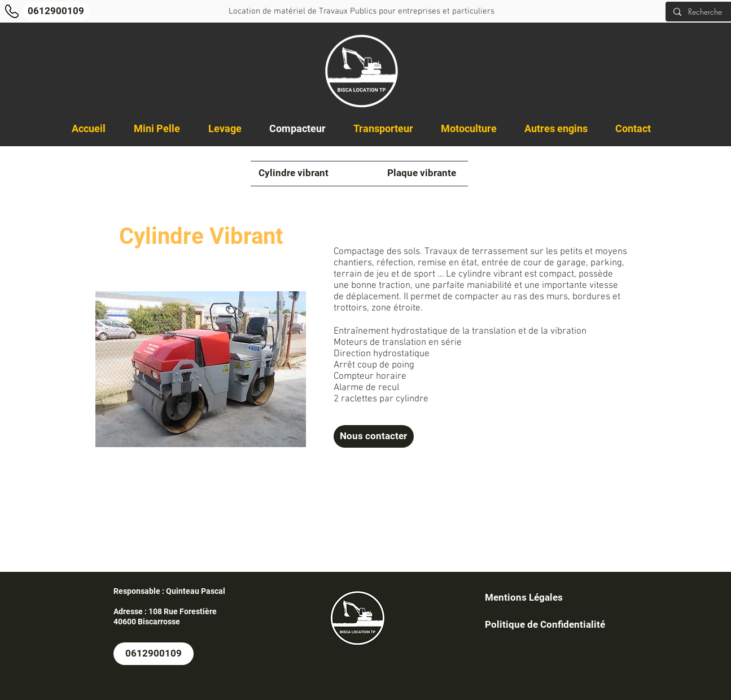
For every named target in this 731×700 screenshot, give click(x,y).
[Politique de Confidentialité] (545, 625)
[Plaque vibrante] (422, 173)
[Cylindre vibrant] (294, 173)
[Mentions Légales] (524, 598)
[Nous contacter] (374, 436)
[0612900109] (56, 11)
